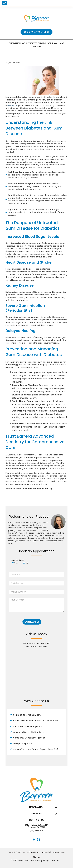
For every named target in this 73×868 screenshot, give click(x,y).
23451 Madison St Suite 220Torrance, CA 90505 (37, 826)
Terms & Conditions (16, 852)
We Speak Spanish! (23, 744)
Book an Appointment (36, 32)
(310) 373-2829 (37, 831)
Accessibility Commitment (54, 852)
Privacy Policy (33, 852)
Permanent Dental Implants (28, 726)
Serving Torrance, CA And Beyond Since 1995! (36, 749)
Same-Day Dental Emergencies (29, 738)
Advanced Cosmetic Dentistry (29, 732)
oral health (12, 105)
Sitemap (36, 857)
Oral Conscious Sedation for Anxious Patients (36, 721)
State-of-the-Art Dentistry (27, 715)
